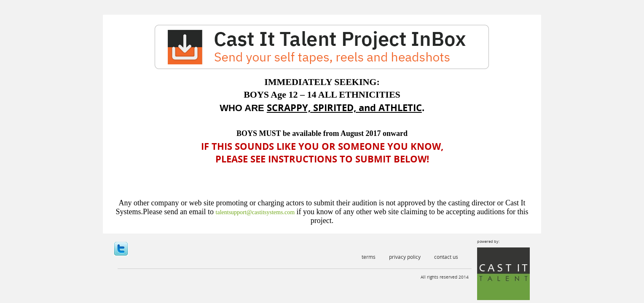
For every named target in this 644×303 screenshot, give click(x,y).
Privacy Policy (405, 257)
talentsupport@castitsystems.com (255, 212)
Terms (369, 257)
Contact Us (446, 257)
